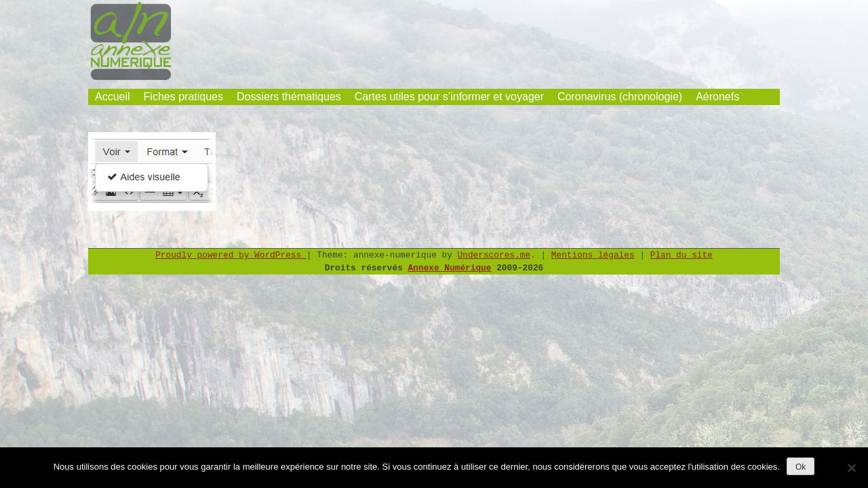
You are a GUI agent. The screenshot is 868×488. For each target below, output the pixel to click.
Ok (801, 467)
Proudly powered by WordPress (231, 255)
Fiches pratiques (183, 97)
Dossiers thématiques (289, 97)
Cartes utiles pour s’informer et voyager (449, 97)
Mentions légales (593, 255)
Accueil (113, 97)
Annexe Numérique (450, 268)
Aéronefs (717, 97)
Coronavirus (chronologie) (620, 97)
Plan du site (682, 255)
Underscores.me (494, 255)
